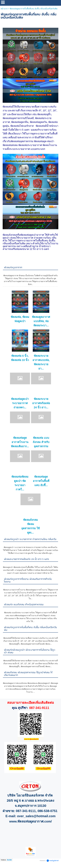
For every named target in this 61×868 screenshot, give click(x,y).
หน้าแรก (4, 9)
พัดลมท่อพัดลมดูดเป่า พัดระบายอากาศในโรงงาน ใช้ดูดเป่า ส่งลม (30, 651)
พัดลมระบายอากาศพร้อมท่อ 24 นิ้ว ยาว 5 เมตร (26, 559)
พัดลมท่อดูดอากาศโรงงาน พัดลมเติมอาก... (20, 442)
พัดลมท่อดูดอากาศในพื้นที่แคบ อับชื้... (41, 481)
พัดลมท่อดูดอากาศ (13, 268)
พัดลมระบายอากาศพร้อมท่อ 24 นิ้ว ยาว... (41, 403)
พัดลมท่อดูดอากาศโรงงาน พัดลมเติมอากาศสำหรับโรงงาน (28, 581)
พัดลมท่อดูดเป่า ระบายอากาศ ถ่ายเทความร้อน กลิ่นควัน (30, 539)
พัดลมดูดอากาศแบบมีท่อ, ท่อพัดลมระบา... (41, 321)
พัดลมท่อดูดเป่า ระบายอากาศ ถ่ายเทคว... (20, 403)
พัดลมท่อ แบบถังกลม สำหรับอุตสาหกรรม (41, 442)
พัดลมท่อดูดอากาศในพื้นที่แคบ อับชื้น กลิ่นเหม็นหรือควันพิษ (30, 629)
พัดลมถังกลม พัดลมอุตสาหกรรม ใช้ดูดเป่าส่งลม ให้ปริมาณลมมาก (28, 674)
